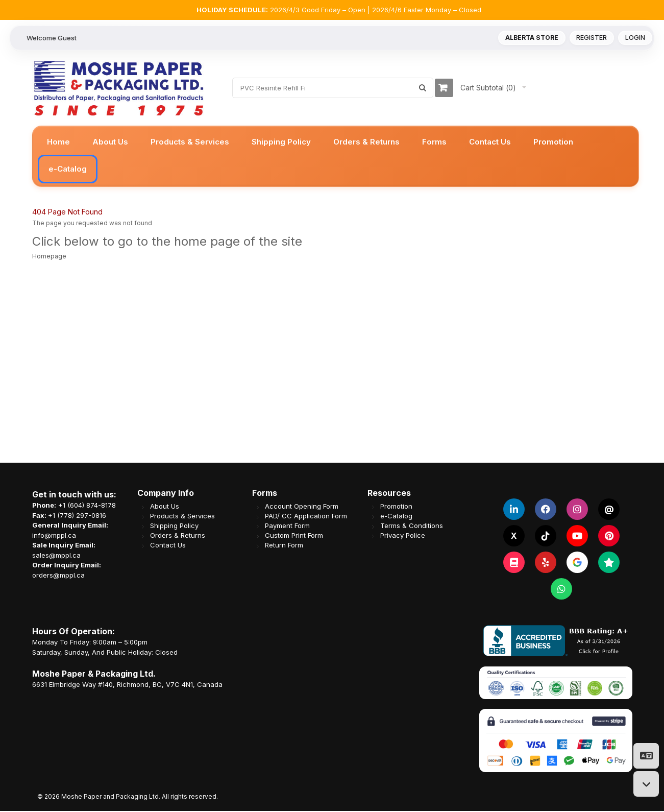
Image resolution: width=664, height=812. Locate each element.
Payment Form (287, 527)
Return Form (284, 546)
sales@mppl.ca (56, 556)
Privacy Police (403, 536)
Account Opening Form (302, 507)
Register (590, 38)
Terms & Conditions (412, 527)
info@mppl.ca (54, 536)
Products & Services (182, 517)
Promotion (396, 507)
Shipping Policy (174, 527)
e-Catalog (396, 517)
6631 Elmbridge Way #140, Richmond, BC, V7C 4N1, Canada (127, 685)
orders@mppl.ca (58, 576)
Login (635, 38)
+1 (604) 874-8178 (87, 506)
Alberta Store (527, 38)
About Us (165, 507)
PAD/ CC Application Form (306, 517)
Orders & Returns (178, 536)
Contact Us (168, 546)
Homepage (49, 257)
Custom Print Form (294, 536)
